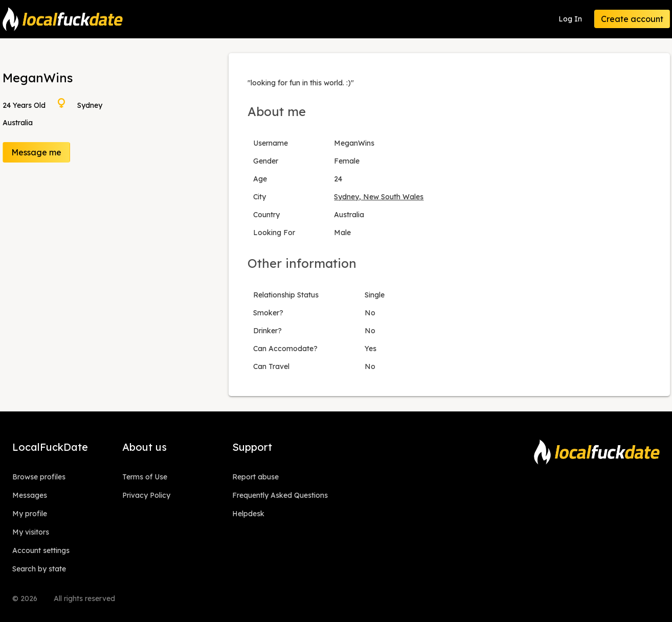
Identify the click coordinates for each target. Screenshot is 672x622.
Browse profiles (39, 477)
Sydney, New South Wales (379, 197)
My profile (30, 514)
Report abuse (255, 477)
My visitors (31, 532)
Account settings (41, 550)
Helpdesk (248, 514)
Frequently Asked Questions (280, 495)
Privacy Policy (146, 495)
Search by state (39, 569)
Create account (632, 19)
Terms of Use (145, 477)
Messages (30, 495)
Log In (570, 19)
